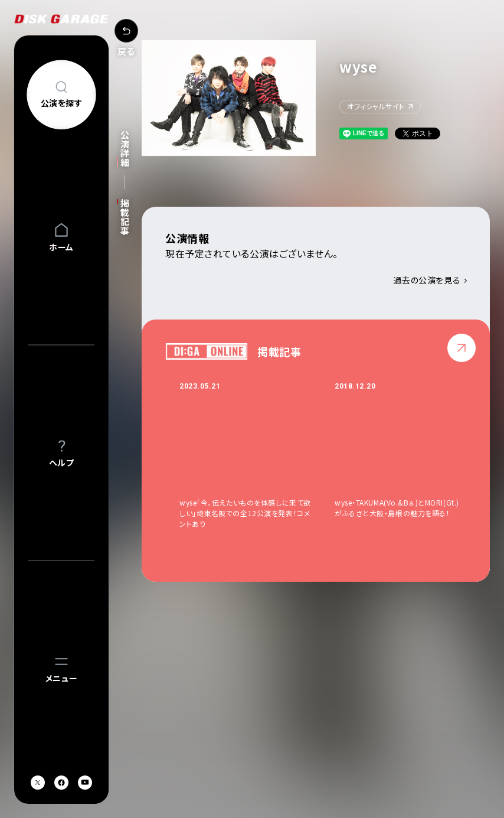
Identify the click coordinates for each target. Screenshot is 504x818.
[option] (257, 455)
